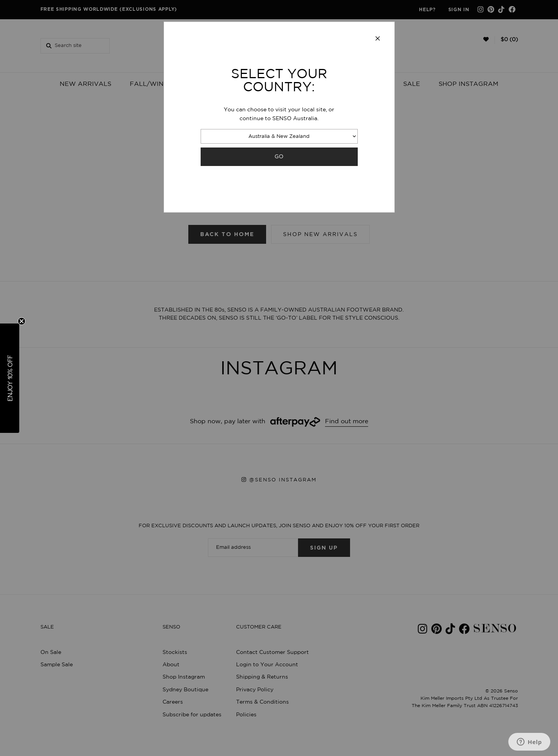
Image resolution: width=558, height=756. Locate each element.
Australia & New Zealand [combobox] (279, 137)
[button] (10, 378)
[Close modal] (378, 39)
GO (279, 157)
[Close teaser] (22, 321)
